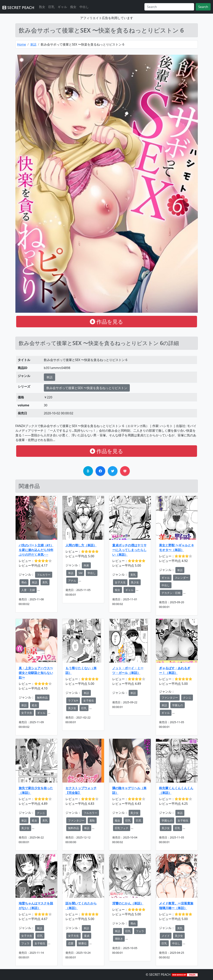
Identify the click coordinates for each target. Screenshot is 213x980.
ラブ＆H (73, 700)
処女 (34, 705)
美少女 (135, 582)
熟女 (42, 7)
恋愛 (71, 943)
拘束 (86, 565)
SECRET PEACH (18, 7)
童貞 (87, 936)
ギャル (62, 7)
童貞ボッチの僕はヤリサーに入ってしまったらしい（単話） (129, 550)
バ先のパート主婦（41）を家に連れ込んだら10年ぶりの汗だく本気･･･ (36, 550)
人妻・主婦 (28, 590)
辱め (24, 582)
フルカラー (44, 575)
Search (203, 7)
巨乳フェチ (122, 828)
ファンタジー (170, 698)
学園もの (178, 705)
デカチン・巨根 (171, 593)
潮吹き (119, 939)
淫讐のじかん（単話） (128, 903)
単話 (33, 44)
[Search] (169, 7)
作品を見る (106, 322)
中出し (84, 7)
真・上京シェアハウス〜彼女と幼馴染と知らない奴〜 (36, 673)
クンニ (187, 698)
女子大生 (120, 582)
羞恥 (92, 820)
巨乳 (51, 7)
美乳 (45, 582)
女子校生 (89, 700)
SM (80, 573)
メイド (166, 936)
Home (22, 44)
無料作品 (42, 698)
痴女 (73, 7)
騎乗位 (83, 943)
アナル (72, 581)
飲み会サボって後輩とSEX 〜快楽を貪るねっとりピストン (87, 388)
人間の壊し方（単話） (81, 545)
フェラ (25, 943)
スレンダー (182, 578)
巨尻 (139, 820)
